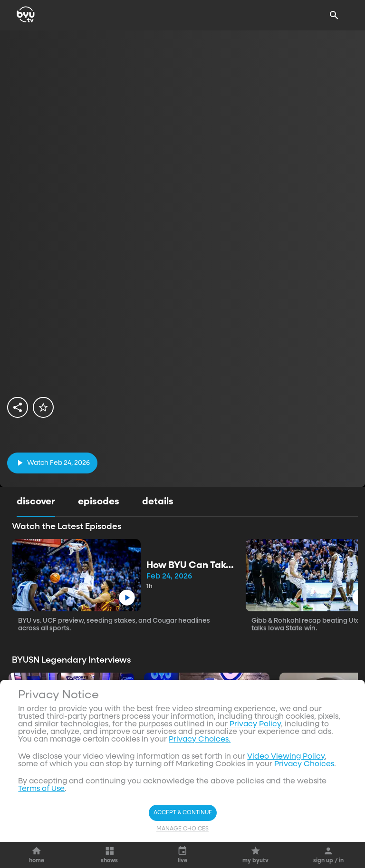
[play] (52, 463)
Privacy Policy (255, 849)
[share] (18, 407)
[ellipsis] (117, 743)
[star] (43, 407)
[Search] (334, 15)
